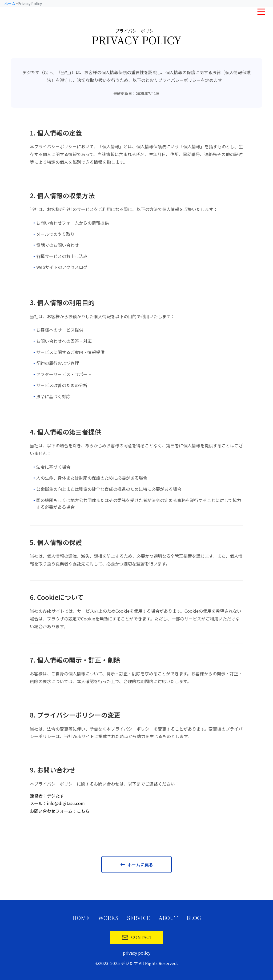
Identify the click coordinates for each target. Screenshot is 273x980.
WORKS (108, 918)
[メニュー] (261, 12)
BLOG (194, 918)
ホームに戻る (136, 865)
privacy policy (137, 953)
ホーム (10, 3)
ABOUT (168, 918)
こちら (83, 811)
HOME (81, 918)
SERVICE (138, 918)
